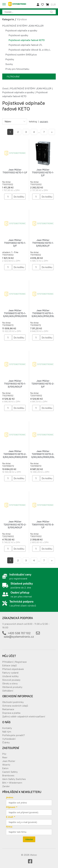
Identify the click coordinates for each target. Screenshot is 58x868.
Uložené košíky (10, 676)
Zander (6, 786)
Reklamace (8, 709)
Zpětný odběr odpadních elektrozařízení (24, 716)
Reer (5, 757)
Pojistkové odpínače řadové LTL (25, 45)
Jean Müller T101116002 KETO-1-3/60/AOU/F (43, 243)
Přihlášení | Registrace (14, 662)
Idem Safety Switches (14, 779)
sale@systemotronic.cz (19, 637)
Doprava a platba (11, 713)
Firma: (9, 827)
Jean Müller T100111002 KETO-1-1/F (15, 171)
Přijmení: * (12, 807)
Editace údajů (9, 665)
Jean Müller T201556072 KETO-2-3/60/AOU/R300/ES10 (15, 454)
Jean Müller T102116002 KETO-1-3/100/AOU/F (15, 384)
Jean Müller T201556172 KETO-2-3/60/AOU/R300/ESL (43, 454)
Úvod (5, 88)
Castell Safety (10, 772)
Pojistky (10, 59)
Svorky (9, 64)
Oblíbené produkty (12, 687)
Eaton (5, 768)
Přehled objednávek (13, 669)
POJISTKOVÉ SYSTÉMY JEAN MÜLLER (23, 26)
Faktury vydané (10, 673)
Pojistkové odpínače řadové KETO (27, 40)
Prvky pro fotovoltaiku (17, 69)
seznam (44, 121)
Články (6, 742)
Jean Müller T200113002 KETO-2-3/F (43, 384)
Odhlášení (8, 691)
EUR (53, 5)
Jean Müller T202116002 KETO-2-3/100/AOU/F (15, 524)
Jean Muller (9, 761)
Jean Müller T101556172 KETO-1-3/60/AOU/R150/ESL (43, 313)
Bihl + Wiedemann (12, 783)
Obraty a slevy (10, 683)
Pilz (4, 754)
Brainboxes (8, 775)
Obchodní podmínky (13, 702)
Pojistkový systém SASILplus (21, 54)
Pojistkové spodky (18, 35)
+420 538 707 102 (19, 633)
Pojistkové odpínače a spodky (21, 30)
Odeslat (29, 839)
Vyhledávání (9, 739)
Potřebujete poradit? (13, 735)
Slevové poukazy (11, 680)
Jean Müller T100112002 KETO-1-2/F (43, 172)
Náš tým (7, 732)
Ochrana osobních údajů (15, 706)
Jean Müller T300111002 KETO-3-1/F (43, 524)
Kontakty (7, 728)
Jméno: (10, 797)
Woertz (6, 765)
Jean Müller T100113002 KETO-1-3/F (15, 243)
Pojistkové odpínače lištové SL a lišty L (30, 50)
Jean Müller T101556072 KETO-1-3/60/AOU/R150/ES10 (15, 313)
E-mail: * (11, 817)
